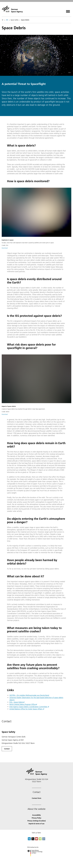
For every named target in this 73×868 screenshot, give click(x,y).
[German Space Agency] (12, 9)
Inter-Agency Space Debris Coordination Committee (29, 707)
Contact (7, 749)
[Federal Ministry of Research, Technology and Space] (37, 858)
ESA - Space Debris (16, 702)
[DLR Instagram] (44, 840)
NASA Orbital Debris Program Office (23, 704)
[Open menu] (68, 11)
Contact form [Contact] (36, 798)
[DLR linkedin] (29, 840)
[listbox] (7, 20)
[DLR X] (33, 840)
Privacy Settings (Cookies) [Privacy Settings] (37, 821)
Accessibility (36, 815)
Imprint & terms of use (36, 824)
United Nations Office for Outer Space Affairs (26, 709)
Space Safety (15, 20)
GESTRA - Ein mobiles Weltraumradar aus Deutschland (29, 695)
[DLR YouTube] (36, 840)
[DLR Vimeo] (40, 840)
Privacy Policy (36, 818)
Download (5, 248)
